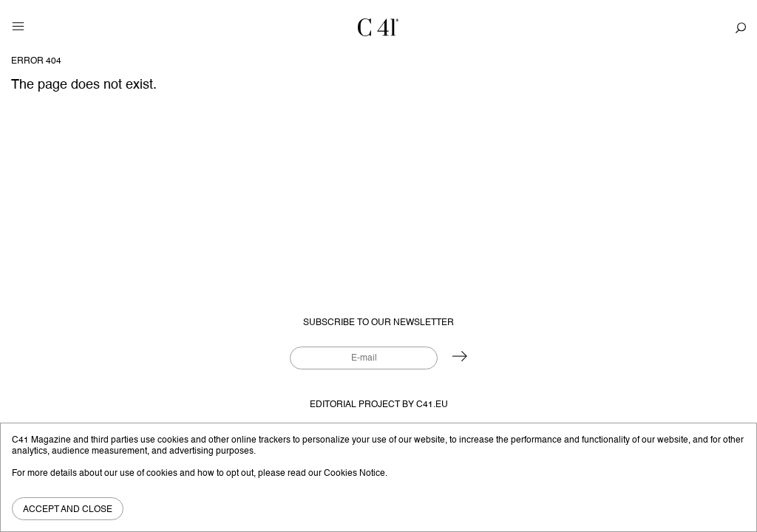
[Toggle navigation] (18, 26)
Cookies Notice (354, 473)
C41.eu (432, 405)
